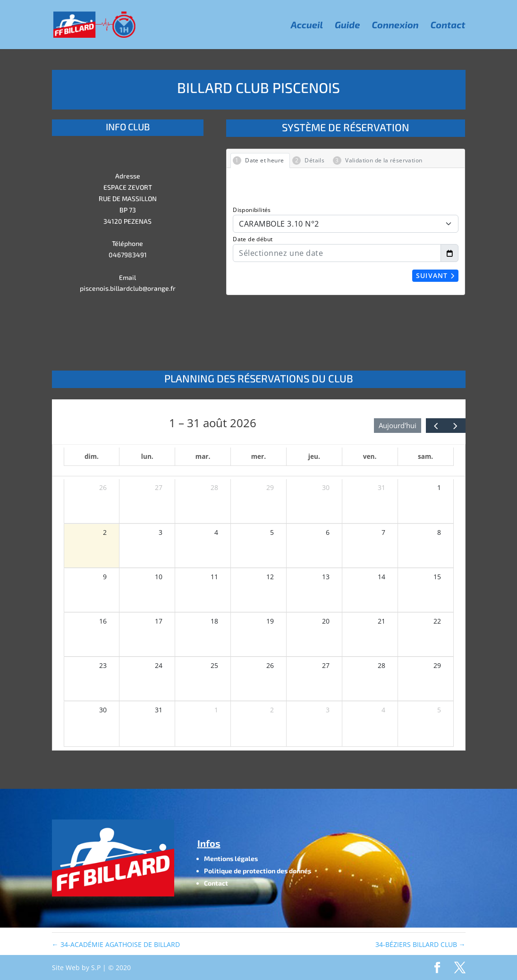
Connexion (395, 26)
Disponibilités (252, 210)
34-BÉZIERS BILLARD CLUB (420, 944)
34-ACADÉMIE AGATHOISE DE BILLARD (116, 944)
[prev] (436, 426)
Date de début (253, 239)
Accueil (307, 26)
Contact (448, 26)
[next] (455, 426)
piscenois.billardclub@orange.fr (128, 288)
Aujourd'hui (398, 425)
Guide (347, 26)
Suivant (436, 275)
